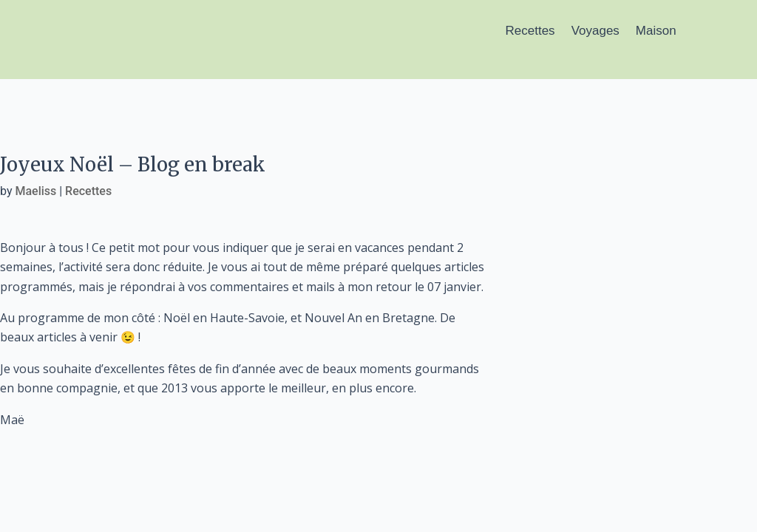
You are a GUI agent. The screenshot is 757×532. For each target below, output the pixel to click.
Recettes (530, 31)
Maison (656, 31)
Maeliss (35, 191)
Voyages (595, 31)
